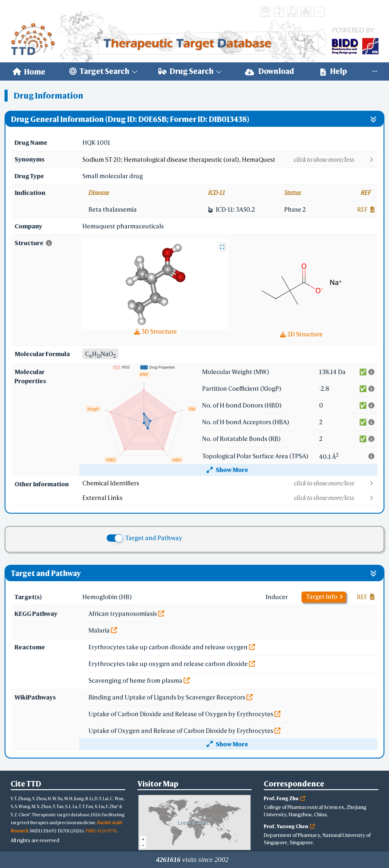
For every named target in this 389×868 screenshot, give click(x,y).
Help (334, 71)
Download (270, 71)
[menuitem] (29, 71)
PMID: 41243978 (101, 831)
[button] (230, 160)
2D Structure (301, 334)
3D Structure (155, 331)
